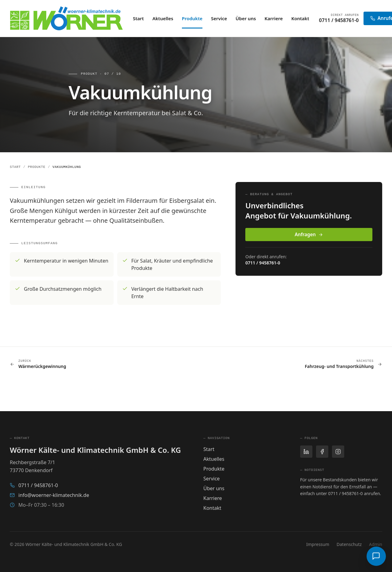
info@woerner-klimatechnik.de (49, 495)
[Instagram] (338, 452)
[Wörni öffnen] (376, 556)
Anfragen (309, 234)
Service (219, 18)
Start (138, 18)
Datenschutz (349, 544)
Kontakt (300, 18)
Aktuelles (163, 18)
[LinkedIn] (306, 452)
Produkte (192, 19)
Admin (376, 544)
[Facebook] (322, 452)
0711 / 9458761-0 (339, 20)
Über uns (246, 18)
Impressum (318, 544)
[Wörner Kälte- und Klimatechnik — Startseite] (66, 18)
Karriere (274, 18)
